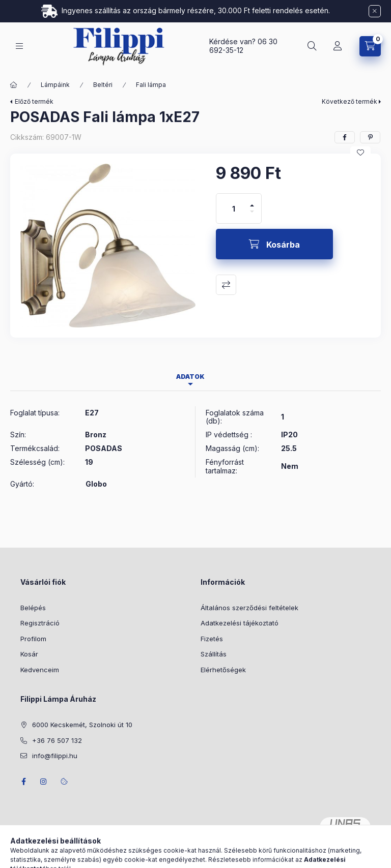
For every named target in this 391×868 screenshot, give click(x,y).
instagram (44, 782)
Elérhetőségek (223, 670)
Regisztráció (40, 623)
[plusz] (252, 201)
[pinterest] (370, 137)
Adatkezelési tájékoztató (240, 623)
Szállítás (214, 654)
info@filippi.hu (55, 756)
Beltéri (103, 85)
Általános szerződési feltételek (249, 608)
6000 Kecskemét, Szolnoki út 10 (82, 725)
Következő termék (350, 101)
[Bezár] (375, 11)
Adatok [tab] (190, 377)
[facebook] (345, 137)
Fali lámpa (151, 85)
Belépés (33, 608)
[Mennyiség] (234, 208)
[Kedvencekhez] (360, 153)
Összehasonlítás (226, 285)
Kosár (29, 654)
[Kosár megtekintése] (370, 46)
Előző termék (34, 101)
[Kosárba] (274, 244)
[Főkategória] (14, 85)
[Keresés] (312, 46)
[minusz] (252, 216)
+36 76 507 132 (57, 740)
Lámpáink (55, 85)
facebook (23, 782)
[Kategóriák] (19, 46)
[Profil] (338, 46)
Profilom (33, 639)
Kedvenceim (40, 670)
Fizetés (212, 639)
